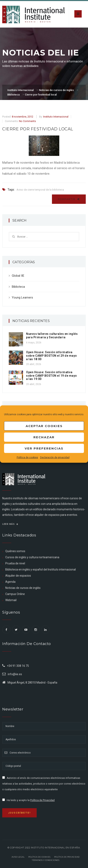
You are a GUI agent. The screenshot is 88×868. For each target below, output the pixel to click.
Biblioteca (18, 287)
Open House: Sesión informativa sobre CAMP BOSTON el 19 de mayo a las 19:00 (52, 376)
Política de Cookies (39, 857)
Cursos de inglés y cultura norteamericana (32, 557)
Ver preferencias (44, 448)
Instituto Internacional (56, 117)
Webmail (11, 600)
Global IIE (18, 276)
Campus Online (15, 594)
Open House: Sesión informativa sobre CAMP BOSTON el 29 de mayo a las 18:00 (52, 356)
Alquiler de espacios (18, 576)
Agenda (10, 582)
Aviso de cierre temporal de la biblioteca (40, 190)
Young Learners (22, 297)
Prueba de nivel (15, 563)
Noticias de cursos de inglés (23, 588)
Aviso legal (18, 857)
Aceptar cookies (44, 426)
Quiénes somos (15, 551)
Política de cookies (27, 457)
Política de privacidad (67, 857)
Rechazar (44, 437)
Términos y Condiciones (46, 860)
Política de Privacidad (42, 800)
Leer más (10, 524)
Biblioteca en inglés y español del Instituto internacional (41, 569)
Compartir (69, 199)
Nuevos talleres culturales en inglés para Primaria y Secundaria (52, 336)
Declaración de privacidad (55, 457)
